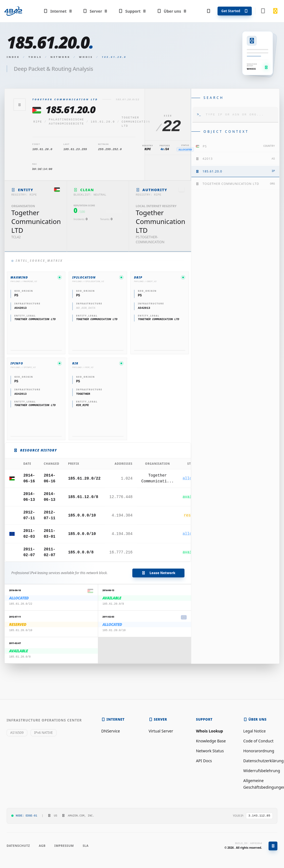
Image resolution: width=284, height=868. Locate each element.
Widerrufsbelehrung (262, 771)
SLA (86, 846)
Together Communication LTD (136, 122)
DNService (111, 731)
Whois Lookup (210, 731)
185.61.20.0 (103, 122)
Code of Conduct (258, 741)
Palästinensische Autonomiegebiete (66, 122)
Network (60, 57)
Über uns (172, 11)
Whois (86, 57)
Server (95, 11)
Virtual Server (161, 731)
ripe (38, 122)
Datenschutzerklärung (263, 761)
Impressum (64, 846)
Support (132, 11)
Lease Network (158, 573)
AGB (42, 846)
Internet (58, 11)
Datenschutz (18, 846)
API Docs (204, 761)
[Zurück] (20, 105)
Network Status (210, 751)
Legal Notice (254, 731)
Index (13, 57)
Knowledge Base (211, 741)
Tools (35, 57)
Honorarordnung (259, 751)
